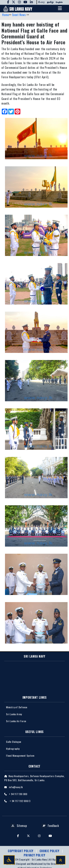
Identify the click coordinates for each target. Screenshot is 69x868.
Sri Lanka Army (14, 714)
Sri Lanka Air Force (16, 721)
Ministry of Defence (17, 707)
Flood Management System (20, 755)
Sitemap (19, 826)
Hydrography (13, 749)
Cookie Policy (50, 851)
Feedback (50, 826)
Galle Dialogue (14, 742)
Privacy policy (34, 855)
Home (6, 15)
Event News (20, 15)
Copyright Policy (21, 851)
